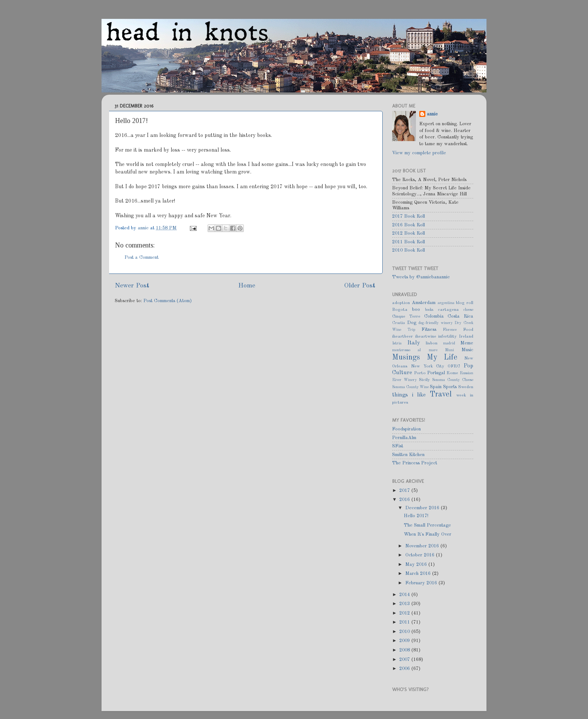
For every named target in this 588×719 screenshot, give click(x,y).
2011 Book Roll (409, 242)
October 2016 (421, 555)
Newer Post (132, 286)
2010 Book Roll (409, 250)
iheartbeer (403, 336)
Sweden (466, 387)
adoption (401, 303)
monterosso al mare (415, 350)
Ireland (466, 336)
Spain (436, 387)
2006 (405, 669)
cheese (468, 310)
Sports (450, 387)
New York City (428, 366)
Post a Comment (142, 257)
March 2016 (419, 574)
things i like (409, 395)
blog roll (465, 303)
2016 (405, 500)
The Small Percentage (427, 525)
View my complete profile (419, 153)
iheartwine (426, 336)
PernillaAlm (404, 438)
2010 (405, 632)
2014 (405, 595)
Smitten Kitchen (408, 455)
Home (247, 286)
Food (468, 330)
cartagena (448, 310)
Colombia (434, 316)
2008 (405, 650)
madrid (449, 343)
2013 (405, 604)
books (429, 310)
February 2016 (422, 583)
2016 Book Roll (409, 225)
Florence (450, 330)
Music (467, 350)
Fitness (429, 330)
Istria (397, 343)
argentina (446, 303)
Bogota (400, 310)
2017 (405, 491)
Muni (449, 350)
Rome (452, 373)
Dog (412, 323)
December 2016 (423, 508)
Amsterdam (424, 303)
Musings (406, 358)
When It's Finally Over (428, 534)
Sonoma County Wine (410, 387)
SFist (398, 446)
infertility (447, 336)
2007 (405, 660)
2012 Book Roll (409, 233)
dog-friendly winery (436, 323)
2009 (405, 641)
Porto (420, 373)
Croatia (399, 323)
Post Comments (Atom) (168, 301)
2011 (405, 622)
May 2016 (417, 565)
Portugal (436, 373)
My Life (442, 358)
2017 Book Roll (409, 216)
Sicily (424, 380)
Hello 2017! (416, 516)
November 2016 (423, 546)
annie (144, 228)
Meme (467, 343)
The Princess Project (415, 463)
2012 (405, 613)
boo (416, 310)
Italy (414, 343)
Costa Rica (460, 316)
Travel (441, 395)
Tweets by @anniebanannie (421, 277)
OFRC (454, 366)
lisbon (432, 343)
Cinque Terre (406, 316)
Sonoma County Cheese (453, 380)
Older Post (360, 286)
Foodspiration (406, 429)
